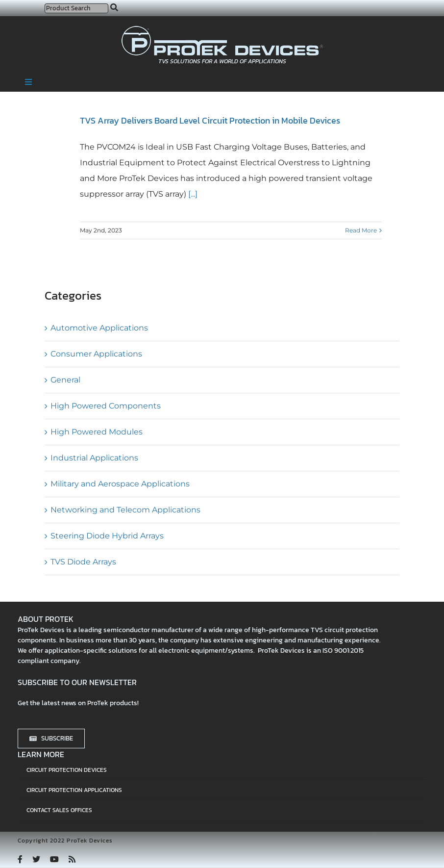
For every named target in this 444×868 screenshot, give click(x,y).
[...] (192, 194)
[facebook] (20, 859)
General (65, 380)
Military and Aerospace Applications (120, 484)
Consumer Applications (96, 354)
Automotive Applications (99, 328)
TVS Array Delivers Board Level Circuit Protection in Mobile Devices (210, 120)
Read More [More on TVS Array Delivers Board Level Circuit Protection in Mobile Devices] (361, 230)
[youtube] (54, 859)
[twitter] (36, 859)
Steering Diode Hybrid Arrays (107, 536)
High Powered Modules (97, 432)
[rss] (72, 859)
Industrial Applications (94, 458)
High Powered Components (106, 406)
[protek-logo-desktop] (222, 30)
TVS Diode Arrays (83, 562)
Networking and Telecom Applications (125, 510)
